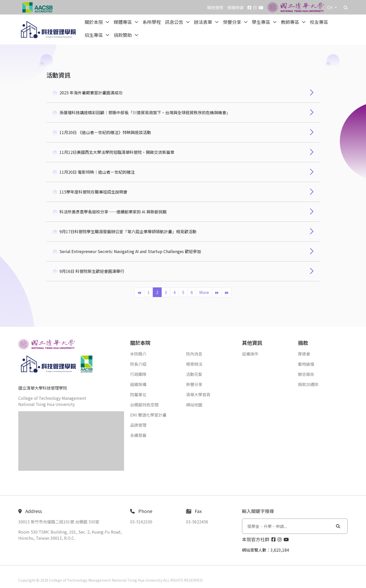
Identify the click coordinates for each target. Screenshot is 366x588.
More (204, 292)
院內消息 (194, 354)
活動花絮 (194, 374)
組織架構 (138, 384)
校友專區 (319, 22)
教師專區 (291, 22)
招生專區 (94, 35)
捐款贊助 (123, 35)
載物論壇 (306, 364)
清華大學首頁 (198, 394)
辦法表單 (204, 22)
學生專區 (262, 22)
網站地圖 (194, 405)
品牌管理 (138, 425)
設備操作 (250, 354)
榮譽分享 (233, 22)
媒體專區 (123, 22)
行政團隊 (138, 374)
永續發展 (138, 435)
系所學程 (152, 22)
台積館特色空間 (144, 405)
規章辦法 (194, 364)
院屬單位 (138, 394)
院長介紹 (138, 364)
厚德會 (304, 354)
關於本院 (94, 22)
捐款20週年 (308, 384)
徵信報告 (306, 374)
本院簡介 (138, 354)
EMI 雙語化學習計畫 (148, 415)
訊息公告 (175, 22)
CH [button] (330, 7)
